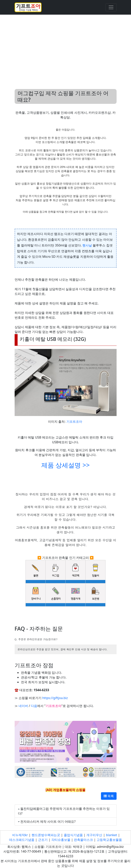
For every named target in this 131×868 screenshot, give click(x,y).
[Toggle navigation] (111, 7)
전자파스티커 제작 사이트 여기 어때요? (48, 822)
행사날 (87, 245)
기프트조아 (74, 422)
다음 (34, 706)
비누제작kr (20, 835)
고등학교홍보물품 (109, 840)
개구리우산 (94, 835)
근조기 (43, 840)
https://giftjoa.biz (55, 698)
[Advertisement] (65, 47)
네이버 (23, 706)
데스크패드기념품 (22, 840)
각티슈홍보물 (61, 840)
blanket (111, 835)
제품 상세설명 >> (65, 465)
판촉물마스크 (83, 840)
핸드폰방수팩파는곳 (46, 835)
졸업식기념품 (73, 835)
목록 (109, 796)
